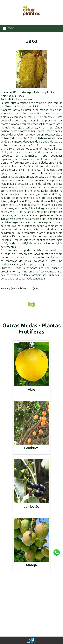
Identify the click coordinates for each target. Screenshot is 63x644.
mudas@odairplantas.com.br (32, 612)
